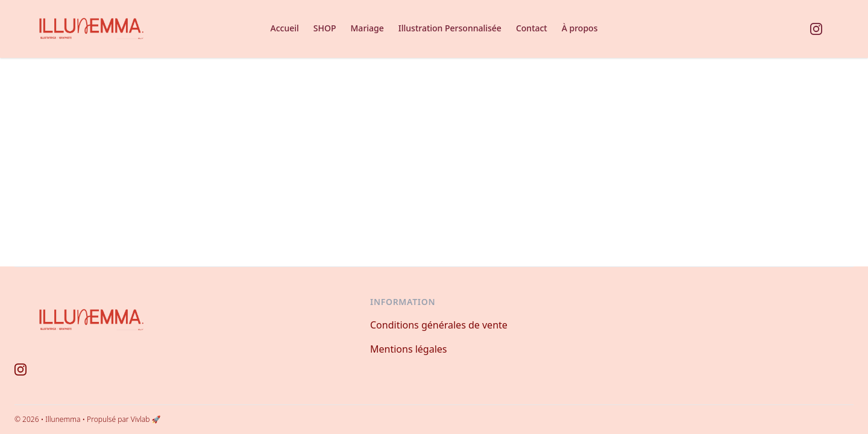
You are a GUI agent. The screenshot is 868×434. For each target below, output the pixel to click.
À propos (580, 28)
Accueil (285, 28)
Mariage (367, 28)
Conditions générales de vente (439, 325)
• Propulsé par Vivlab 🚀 (121, 419)
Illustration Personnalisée (450, 28)
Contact (532, 28)
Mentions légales (409, 349)
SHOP (325, 28)
